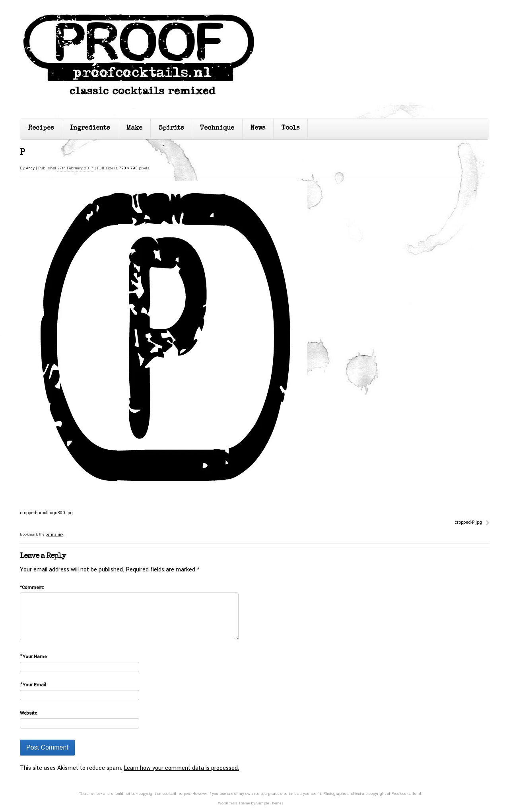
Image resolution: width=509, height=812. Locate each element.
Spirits (171, 128)
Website (28, 713)
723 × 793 (128, 168)
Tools (290, 128)
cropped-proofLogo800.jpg (46, 513)
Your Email (34, 685)
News (258, 128)
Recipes (41, 128)
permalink (54, 534)
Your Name (35, 657)
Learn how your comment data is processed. (181, 768)
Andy (30, 168)
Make (134, 128)
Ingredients (90, 128)
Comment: (32, 588)
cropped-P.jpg (468, 522)
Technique (217, 128)
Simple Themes (270, 803)
